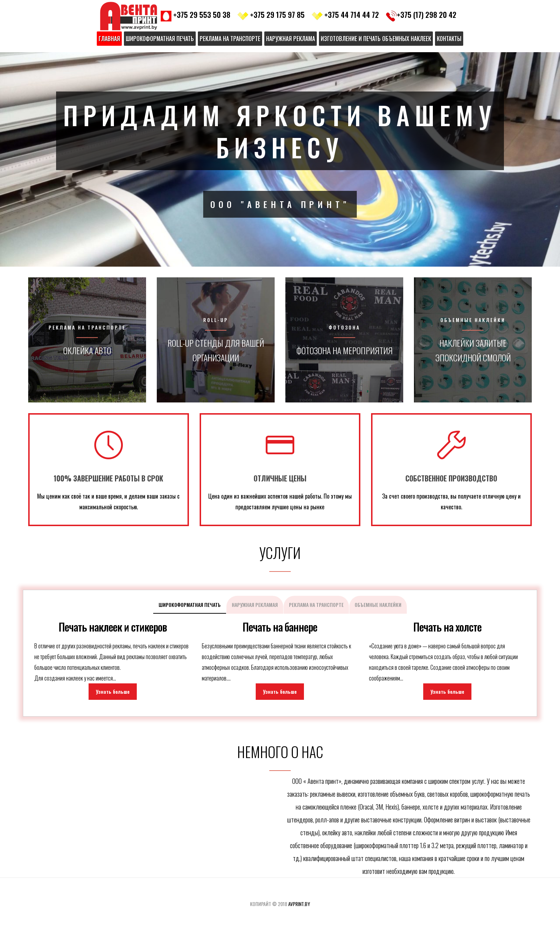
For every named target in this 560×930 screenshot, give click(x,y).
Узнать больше (113, 691)
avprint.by (299, 904)
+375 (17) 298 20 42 (421, 15)
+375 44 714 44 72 (345, 15)
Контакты (449, 39)
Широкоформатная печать (160, 39)
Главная (109, 39)
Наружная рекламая (255, 605)
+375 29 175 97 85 (271, 15)
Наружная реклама (291, 39)
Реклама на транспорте (230, 39)
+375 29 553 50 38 (196, 15)
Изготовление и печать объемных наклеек (376, 39)
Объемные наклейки (378, 605)
